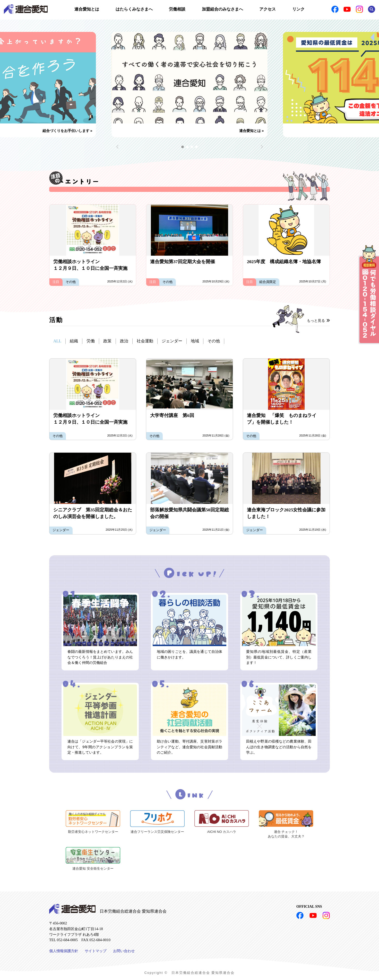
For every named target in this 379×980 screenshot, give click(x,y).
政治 (124, 341)
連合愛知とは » (252, 131)
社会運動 (145, 341)
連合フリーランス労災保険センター (157, 832)
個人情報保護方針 (64, 951)
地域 (195, 341)
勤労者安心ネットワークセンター (93, 832)
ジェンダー (172, 341)
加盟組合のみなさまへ (222, 9)
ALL (57, 341)
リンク (298, 9)
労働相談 (177, 9)
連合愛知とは (87, 9)
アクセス (268, 9)
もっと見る (318, 320)
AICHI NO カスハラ (222, 832)
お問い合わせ (124, 951)
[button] (183, 147)
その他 (214, 341)
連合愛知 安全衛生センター (93, 868)
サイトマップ (96, 951)
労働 (91, 341)
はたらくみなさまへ (134, 9)
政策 (107, 341)
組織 (74, 341)
